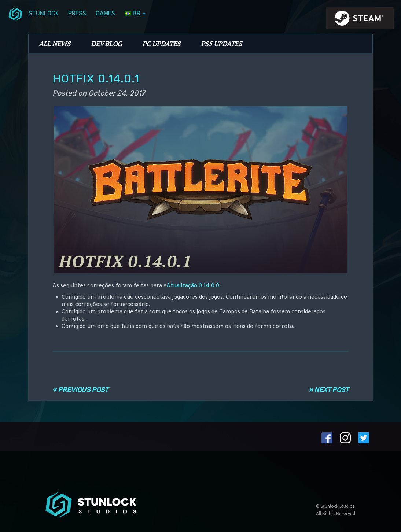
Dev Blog (106, 44)
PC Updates (161, 44)
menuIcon (15, 14)
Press (77, 13)
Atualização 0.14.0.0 (193, 286)
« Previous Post (80, 390)
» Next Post (329, 390)
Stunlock (44, 13)
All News (55, 44)
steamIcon (360, 20)
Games (105, 13)
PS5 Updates (221, 44)
